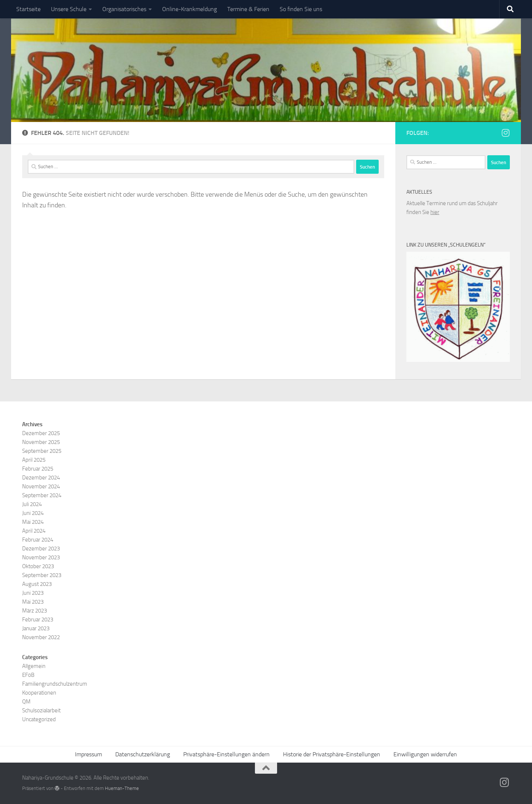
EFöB (28, 675)
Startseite (28, 9)
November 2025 (41, 442)
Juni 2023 (33, 593)
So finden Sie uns (301, 9)
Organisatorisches (124, 9)
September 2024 (42, 495)
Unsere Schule (69, 9)
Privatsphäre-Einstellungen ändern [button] (226, 754)
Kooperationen (39, 693)
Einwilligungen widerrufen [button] (425, 754)
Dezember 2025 (41, 433)
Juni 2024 (33, 513)
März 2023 (35, 611)
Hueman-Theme (122, 788)
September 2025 (42, 451)
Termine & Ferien (248, 9)
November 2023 (41, 557)
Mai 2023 (33, 602)
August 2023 (37, 584)
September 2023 (42, 575)
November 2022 (41, 637)
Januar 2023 (36, 628)
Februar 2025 (38, 469)
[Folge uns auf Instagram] (505, 133)
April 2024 (34, 531)
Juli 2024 (32, 504)
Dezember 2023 (41, 549)
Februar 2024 (38, 540)
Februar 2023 (38, 620)
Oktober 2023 (38, 566)
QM (26, 702)
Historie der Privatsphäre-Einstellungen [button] (332, 754)
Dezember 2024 (41, 478)
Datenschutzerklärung (143, 754)
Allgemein (34, 666)
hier (435, 212)
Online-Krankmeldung (190, 9)
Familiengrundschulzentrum (55, 684)
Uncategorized (39, 719)
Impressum (88, 754)
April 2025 (34, 460)
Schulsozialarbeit (41, 710)
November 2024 (41, 486)
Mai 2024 (33, 522)
